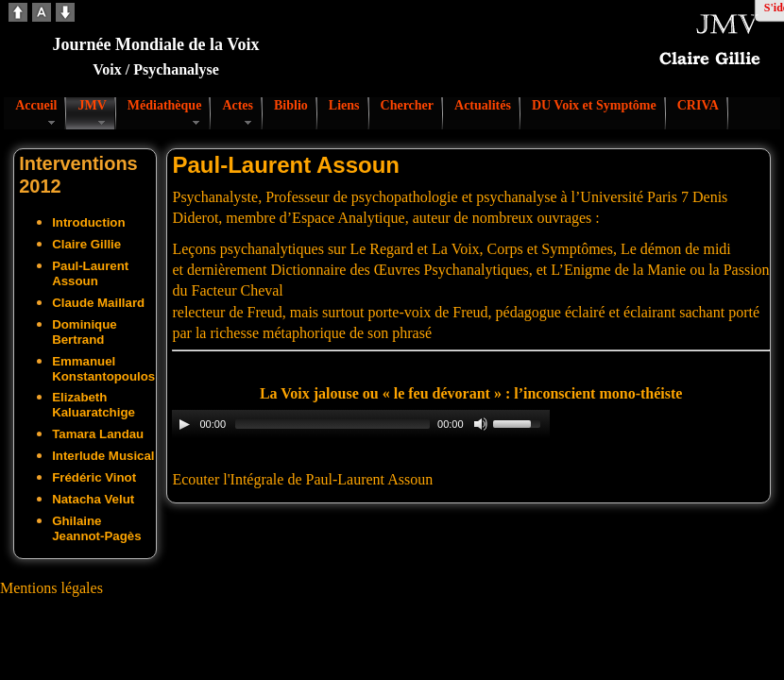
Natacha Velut (93, 499)
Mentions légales (51, 588)
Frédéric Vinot (94, 477)
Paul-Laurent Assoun (90, 273)
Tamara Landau (98, 434)
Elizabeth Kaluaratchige (94, 405)
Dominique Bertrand (85, 332)
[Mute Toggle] (481, 424)
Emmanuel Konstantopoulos (103, 369)
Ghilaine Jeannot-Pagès (96, 528)
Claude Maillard (98, 303)
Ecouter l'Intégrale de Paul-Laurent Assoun (302, 479)
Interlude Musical (103, 456)
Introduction (88, 222)
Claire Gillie (86, 244)
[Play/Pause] (184, 424)
